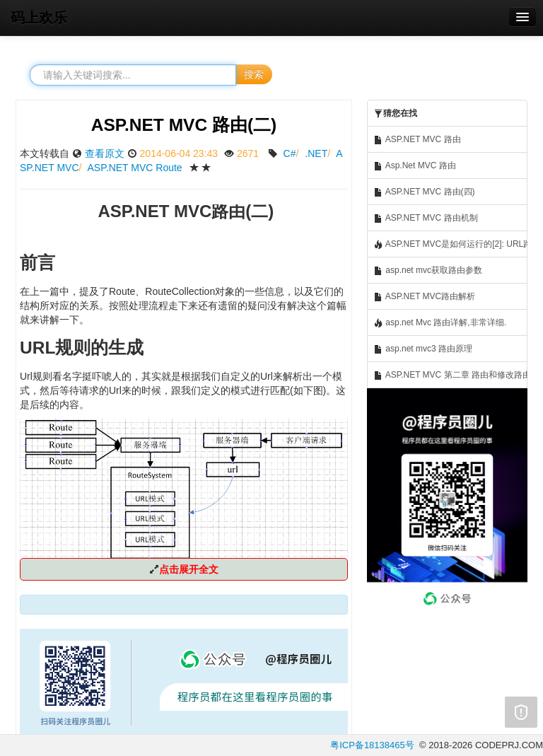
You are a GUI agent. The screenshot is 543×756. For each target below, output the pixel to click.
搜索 (254, 74)
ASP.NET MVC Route (135, 168)
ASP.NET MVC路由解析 (424, 297)
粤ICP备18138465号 (372, 745)
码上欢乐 (39, 18)
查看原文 (105, 153)
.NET (316, 153)
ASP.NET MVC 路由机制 (426, 218)
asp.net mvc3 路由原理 (423, 349)
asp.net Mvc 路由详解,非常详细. (440, 323)
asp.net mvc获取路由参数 (428, 271)
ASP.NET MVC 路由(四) (424, 192)
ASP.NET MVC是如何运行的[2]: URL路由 (450, 244)
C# (290, 153)
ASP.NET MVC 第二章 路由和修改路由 (450, 375)
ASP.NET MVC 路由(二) (184, 125)
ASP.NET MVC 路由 (417, 140)
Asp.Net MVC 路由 (415, 166)
